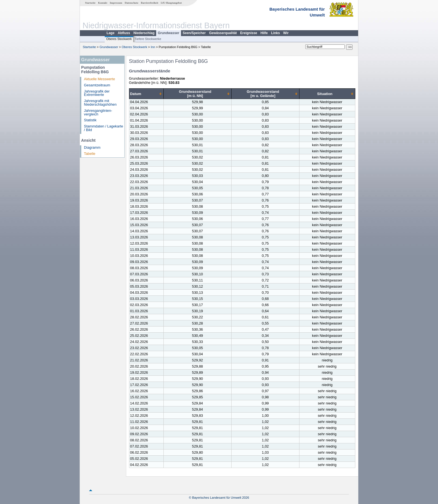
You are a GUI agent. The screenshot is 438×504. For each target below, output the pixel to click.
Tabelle (90, 154)
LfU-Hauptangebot (171, 3)
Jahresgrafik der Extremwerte (97, 93)
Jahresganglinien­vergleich (98, 112)
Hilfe (264, 33)
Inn (153, 47)
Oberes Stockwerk (119, 39)
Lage (111, 33)
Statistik (90, 120)
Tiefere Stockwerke (148, 39)
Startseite (90, 3)
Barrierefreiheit (149, 3)
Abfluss (124, 33)
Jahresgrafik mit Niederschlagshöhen (100, 103)
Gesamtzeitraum (97, 85)
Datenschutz (132, 3)
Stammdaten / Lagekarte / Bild (104, 128)
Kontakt (103, 3)
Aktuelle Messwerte (100, 79)
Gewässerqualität (223, 33)
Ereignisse (249, 33)
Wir (286, 33)
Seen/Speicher (194, 33)
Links (276, 33)
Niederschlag (144, 33)
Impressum (116, 3)
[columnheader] (146, 94)
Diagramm (92, 147)
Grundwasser (169, 33)
